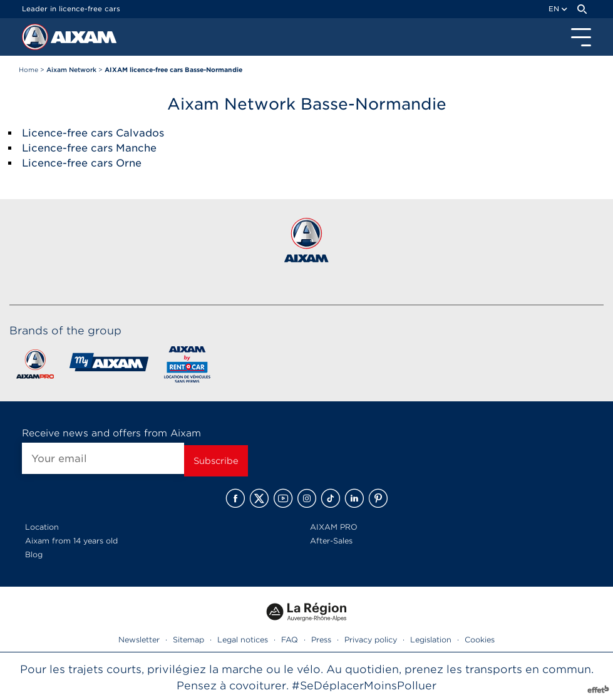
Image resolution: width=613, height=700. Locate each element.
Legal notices (243, 640)
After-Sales (331, 541)
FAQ (290, 640)
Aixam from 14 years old (71, 541)
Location (42, 527)
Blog (34, 554)
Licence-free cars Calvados (93, 133)
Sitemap (188, 640)
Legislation (431, 640)
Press (321, 640)
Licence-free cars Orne (82, 163)
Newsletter (139, 640)
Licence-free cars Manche (89, 148)
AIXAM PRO (334, 527)
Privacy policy (371, 640)
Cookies (480, 640)
